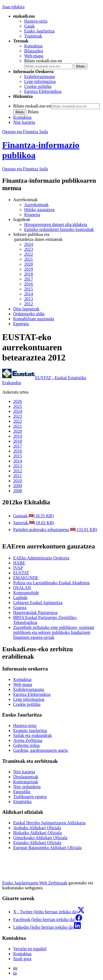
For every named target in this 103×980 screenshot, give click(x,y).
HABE (19, 563)
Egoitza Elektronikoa (43, 91)
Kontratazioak (26, 782)
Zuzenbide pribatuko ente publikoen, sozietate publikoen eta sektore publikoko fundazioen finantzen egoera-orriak (54, 632)
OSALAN (22, 588)
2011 (17, 476)
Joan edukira (13, 7)
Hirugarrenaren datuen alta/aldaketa (56, 224)
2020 (29, 264)
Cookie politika (38, 86)
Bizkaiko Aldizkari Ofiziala (37, 833)
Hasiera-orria (36, 21)
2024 (29, 244)
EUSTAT (21, 573)
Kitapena (32, 215)
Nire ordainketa (27, 787)
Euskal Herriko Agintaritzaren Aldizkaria (49, 823)
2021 (29, 259)
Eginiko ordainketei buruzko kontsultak (59, 229)
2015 (29, 289)
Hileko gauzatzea (39, 210)
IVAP (18, 568)
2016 (29, 284)
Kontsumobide (26, 593)
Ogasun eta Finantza (25, 169)
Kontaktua (33, 46)
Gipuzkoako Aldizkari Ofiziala (40, 838)
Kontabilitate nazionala (34, 319)
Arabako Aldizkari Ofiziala (37, 828)
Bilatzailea (34, 51)
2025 (18, 406)
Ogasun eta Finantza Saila (25, 132)
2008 (18, 491)
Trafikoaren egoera (30, 797)
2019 (29, 269)
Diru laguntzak (26, 309)
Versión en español (30, 949)
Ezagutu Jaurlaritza (30, 730)
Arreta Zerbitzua (28, 740)
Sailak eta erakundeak (32, 735)
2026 (18, 401)
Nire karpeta (24, 122)
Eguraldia (22, 792)
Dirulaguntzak (26, 777)
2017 (29, 279)
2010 (18, 481)
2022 (29, 254)
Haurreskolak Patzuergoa (35, 612)
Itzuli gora (22, 959)
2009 (18, 486)
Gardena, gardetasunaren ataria (41, 750)
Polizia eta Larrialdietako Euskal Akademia (51, 583)
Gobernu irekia (26, 745)
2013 (29, 299)
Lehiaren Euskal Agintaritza (38, 603)
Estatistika (22, 802)
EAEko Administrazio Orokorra (41, 558)
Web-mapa (34, 56)
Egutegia (21, 324)
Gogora (20, 608)
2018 (29, 274)
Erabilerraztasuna (40, 76)
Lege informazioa (29, 699)
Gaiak (29, 26)
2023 (29, 249)
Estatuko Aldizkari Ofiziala (37, 843)
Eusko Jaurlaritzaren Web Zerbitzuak (35, 883)
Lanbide (20, 598)
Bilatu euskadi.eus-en (43, 61)
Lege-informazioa (40, 81)
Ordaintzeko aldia (29, 314)
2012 (29, 304)
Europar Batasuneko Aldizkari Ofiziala (47, 848)
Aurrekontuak (36, 205)
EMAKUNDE (26, 578)
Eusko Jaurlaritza (39, 31)
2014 (29, 294)
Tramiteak (33, 36)
